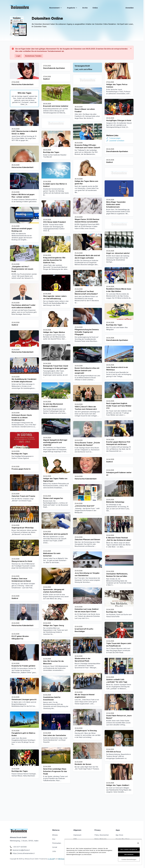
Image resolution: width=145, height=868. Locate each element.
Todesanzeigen (115, 138)
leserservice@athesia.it (21, 850)
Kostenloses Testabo (33, 56)
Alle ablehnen (129, 854)
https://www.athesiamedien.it (24, 853)
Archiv (85, 8)
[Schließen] (138, 843)
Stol (54, 839)
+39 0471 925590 (20, 847)
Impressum (77, 835)
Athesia (55, 835)
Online (95, 8)
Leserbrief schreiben (117, 141)
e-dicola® (51, 859)
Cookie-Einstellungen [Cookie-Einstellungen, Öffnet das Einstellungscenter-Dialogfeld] (129, 859)
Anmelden (130, 8)
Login (18, 56)
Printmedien (57, 843)
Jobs (54, 851)
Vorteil (55, 847)
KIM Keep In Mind (64, 859)
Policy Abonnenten (102, 835)
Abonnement (56, 8)
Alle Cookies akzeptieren (129, 849)
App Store (119, 835)
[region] (103, 852)
